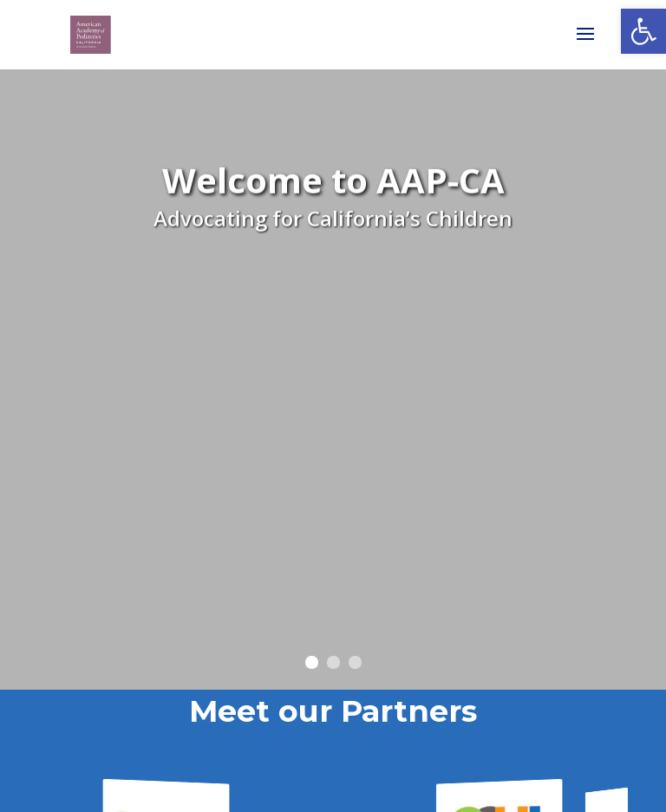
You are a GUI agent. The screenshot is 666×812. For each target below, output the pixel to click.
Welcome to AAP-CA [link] (333, 186)
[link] (643, 31)
